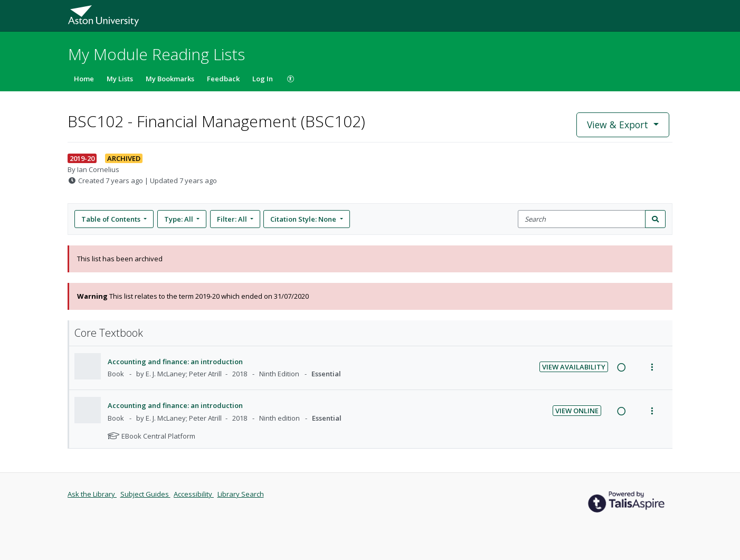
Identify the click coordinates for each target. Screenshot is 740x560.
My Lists (120, 79)
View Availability (574, 367)
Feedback (223, 79)
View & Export (619, 125)
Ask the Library (92, 494)
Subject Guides (145, 494)
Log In (263, 79)
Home (84, 79)
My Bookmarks (170, 79)
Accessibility (194, 494)
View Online (577, 411)
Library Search (241, 494)
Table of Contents (112, 219)
